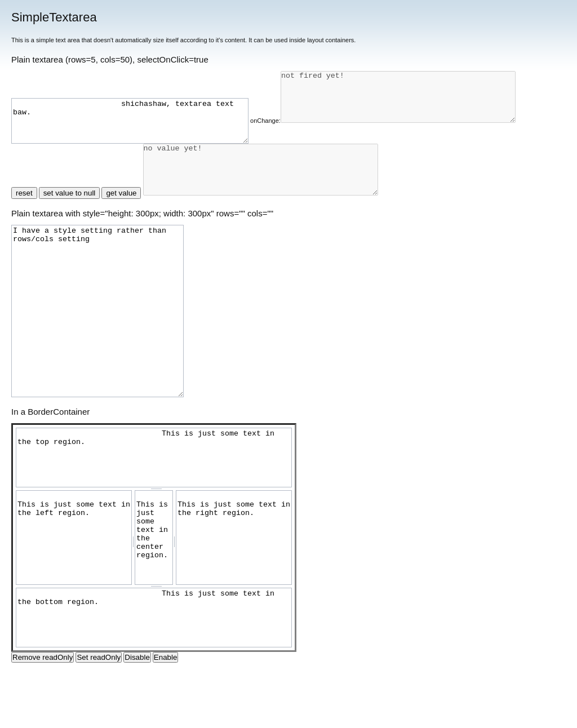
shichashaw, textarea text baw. (144, 98)
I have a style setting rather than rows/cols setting (97, 366)
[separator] (154, 543)
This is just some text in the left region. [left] (74, 592)
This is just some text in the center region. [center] (154, 592)
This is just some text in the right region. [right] (234, 592)
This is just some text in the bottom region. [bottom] (154, 672)
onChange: (294, 97)
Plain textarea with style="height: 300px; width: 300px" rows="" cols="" (142, 268)
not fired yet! (143, 156)
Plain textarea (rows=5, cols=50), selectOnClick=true (110, 59)
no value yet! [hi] (275, 219)
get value (121, 248)
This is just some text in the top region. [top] (154, 512)
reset (24, 248)
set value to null (70, 248)
